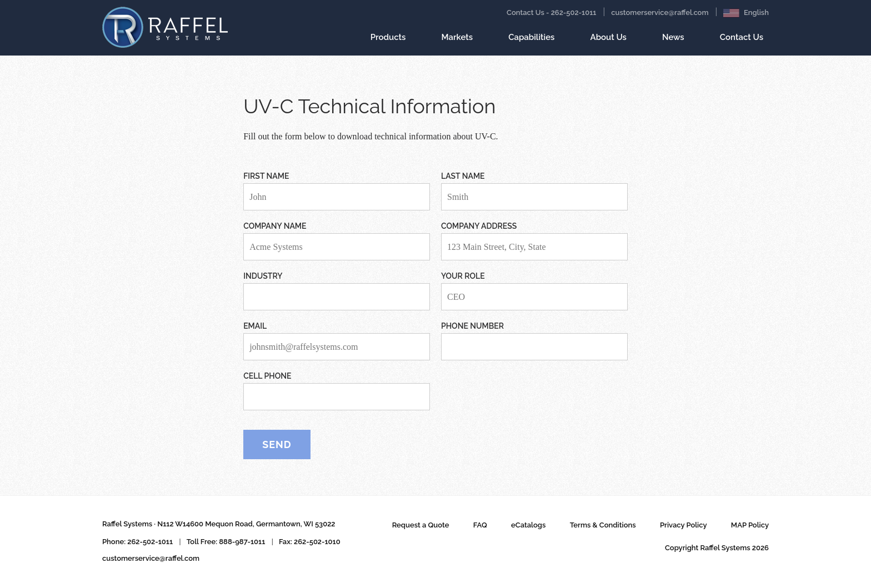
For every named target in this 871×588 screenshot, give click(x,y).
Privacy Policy (684, 525)
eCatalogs (528, 525)
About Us (609, 37)
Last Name (463, 176)
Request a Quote (421, 525)
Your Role (463, 276)
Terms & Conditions (603, 525)
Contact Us (742, 42)
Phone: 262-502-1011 (137, 542)
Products (388, 42)
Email (255, 326)
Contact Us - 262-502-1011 (551, 12)
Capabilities (531, 42)
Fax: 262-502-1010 (310, 542)
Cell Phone (267, 376)
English (746, 13)
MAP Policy (750, 525)
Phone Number (472, 326)
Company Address (479, 226)
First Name (266, 176)
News (673, 42)
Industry (263, 276)
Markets (457, 42)
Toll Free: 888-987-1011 (226, 542)
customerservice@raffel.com (660, 12)
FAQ (480, 525)
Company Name (275, 226)
